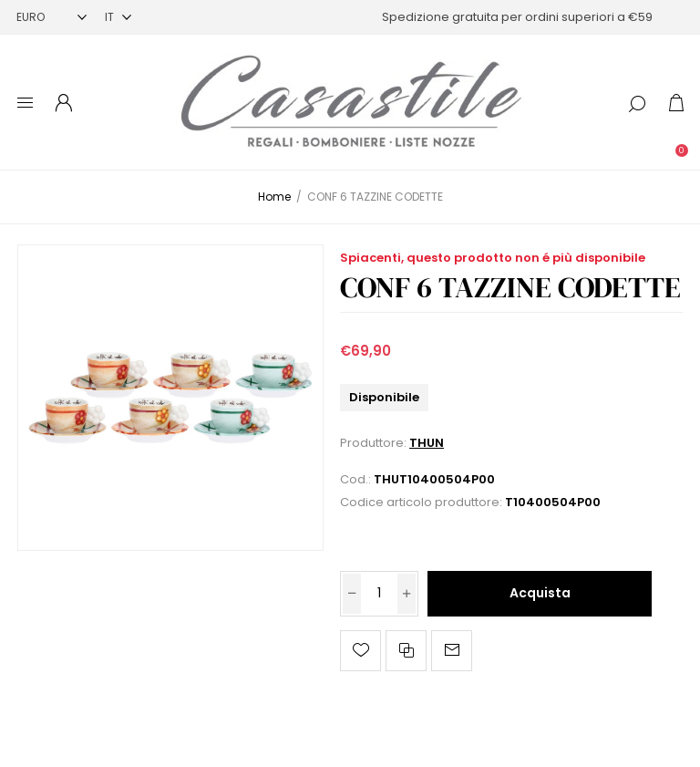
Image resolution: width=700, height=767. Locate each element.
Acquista (540, 593)
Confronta (406, 651)
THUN (427, 443)
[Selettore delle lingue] (118, 17)
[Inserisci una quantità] (379, 594)
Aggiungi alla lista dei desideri (360, 651)
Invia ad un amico (452, 651)
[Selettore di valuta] (51, 17)
